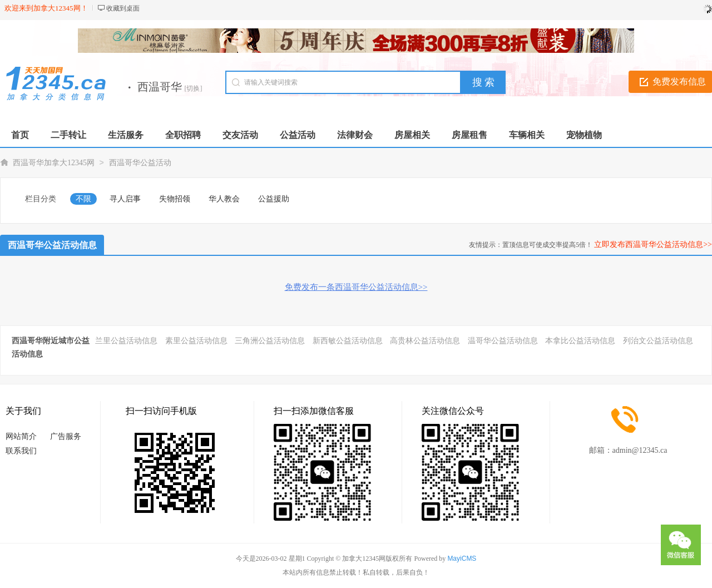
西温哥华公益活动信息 (52, 245)
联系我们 (21, 451)
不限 (83, 199)
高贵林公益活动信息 (425, 341)
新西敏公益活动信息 (348, 341)
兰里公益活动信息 (126, 341)
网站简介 (21, 436)
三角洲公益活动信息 (270, 341)
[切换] (194, 88)
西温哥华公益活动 (140, 163)
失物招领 (175, 199)
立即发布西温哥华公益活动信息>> (653, 244)
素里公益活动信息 (196, 341)
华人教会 (224, 199)
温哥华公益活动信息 (503, 341)
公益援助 (274, 199)
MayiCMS (462, 559)
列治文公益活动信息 (658, 341)
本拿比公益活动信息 (580, 341)
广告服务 (66, 436)
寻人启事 (125, 199)
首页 (20, 135)
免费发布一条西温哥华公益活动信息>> (356, 287)
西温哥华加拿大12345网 (54, 163)
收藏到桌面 (123, 8)
